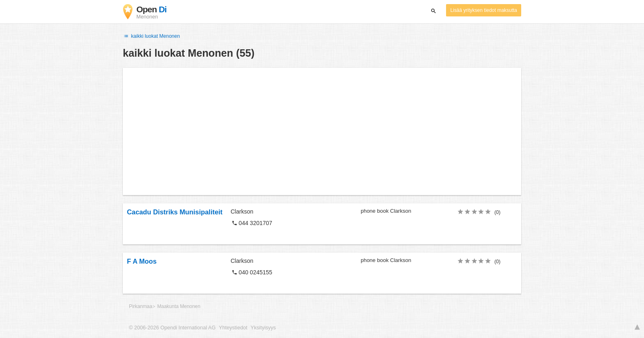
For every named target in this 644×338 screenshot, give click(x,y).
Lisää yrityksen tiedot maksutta (484, 10)
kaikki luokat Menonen (151, 36)
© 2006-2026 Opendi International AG (172, 328)
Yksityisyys (263, 328)
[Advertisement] (322, 131)
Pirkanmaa (141, 306)
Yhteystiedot (233, 328)
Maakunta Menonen (179, 306)
